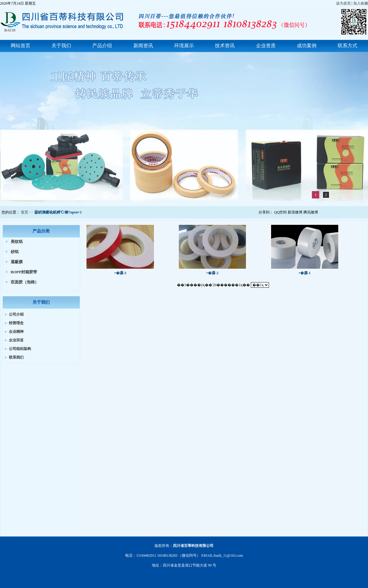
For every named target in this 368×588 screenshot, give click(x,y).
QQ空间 (280, 212)
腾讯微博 (311, 212)
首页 (25, 212)
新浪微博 (295, 212)
